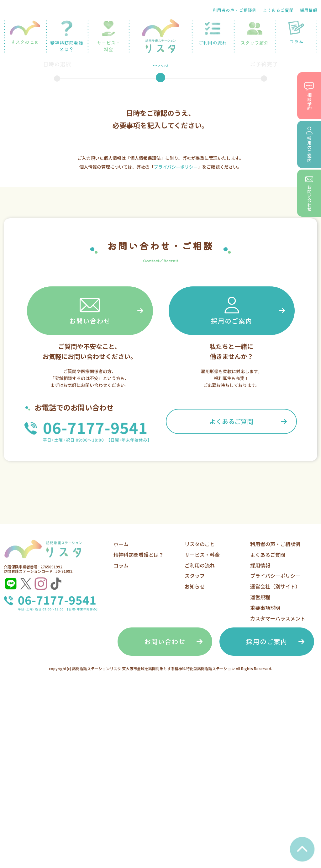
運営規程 (260, 597)
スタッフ (195, 576)
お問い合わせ (90, 310)
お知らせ (195, 586)
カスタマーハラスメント (278, 618)
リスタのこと (25, 33)
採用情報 (308, 10)
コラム (296, 33)
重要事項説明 (265, 608)
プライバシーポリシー (176, 167)
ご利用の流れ (213, 33)
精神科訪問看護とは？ (67, 36)
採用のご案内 (232, 310)
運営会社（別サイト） (275, 586)
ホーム (121, 544)
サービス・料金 (108, 36)
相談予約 (309, 96)
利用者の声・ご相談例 (234, 10)
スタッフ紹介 (255, 33)
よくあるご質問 (278, 10)
